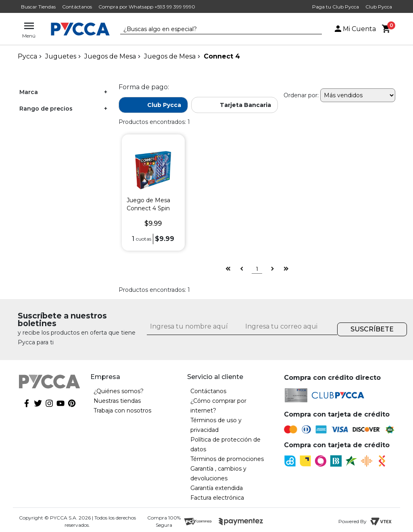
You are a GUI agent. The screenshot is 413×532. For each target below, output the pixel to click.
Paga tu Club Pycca (336, 7)
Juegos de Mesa (110, 56)
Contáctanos (77, 7)
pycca (27, 56)
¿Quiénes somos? (119, 391)
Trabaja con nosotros (122, 411)
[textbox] (215, 29)
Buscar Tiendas (38, 7)
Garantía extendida (217, 488)
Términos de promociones (227, 459)
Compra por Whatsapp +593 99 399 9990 (147, 7)
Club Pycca (379, 7)
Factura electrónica (217, 498)
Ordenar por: (301, 95)
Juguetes (61, 56)
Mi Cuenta (355, 29)
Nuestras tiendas (117, 401)
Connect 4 (222, 56)
